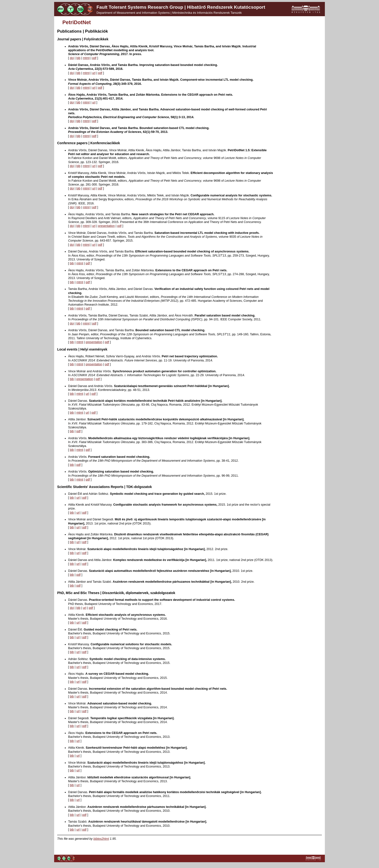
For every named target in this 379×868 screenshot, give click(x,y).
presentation (106, 226)
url (94, 73)
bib (78, 58)
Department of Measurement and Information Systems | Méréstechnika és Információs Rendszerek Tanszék (169, 13)
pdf (94, 58)
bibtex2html (101, 839)
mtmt (86, 58)
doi (72, 58)
